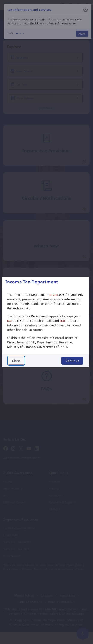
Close (16, 361)
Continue (72, 361)
